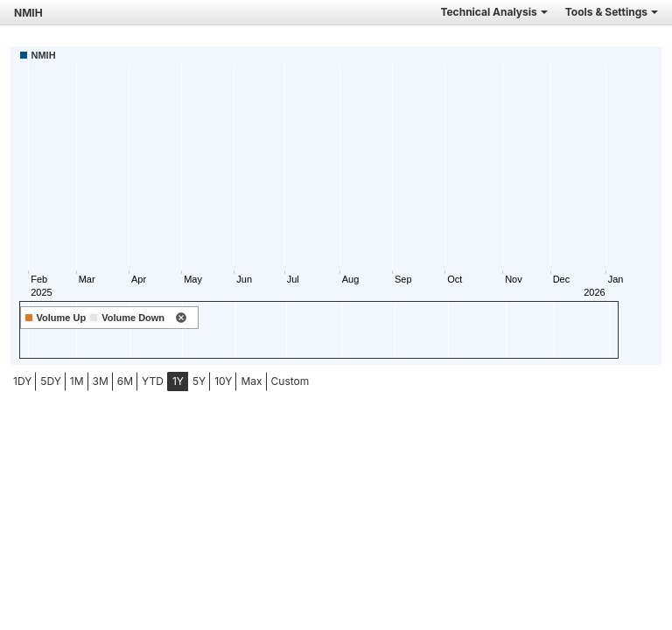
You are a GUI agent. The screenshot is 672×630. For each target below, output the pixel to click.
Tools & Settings (612, 12)
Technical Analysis (493, 12)
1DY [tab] (22, 381)
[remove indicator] (181, 318)
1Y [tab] (178, 381)
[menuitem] (22, 381)
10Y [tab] (223, 381)
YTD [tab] (153, 381)
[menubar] (138, 381)
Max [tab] (251, 381)
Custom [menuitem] (290, 381)
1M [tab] (77, 381)
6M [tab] (125, 381)
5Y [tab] (199, 381)
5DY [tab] (51, 381)
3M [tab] (101, 381)
